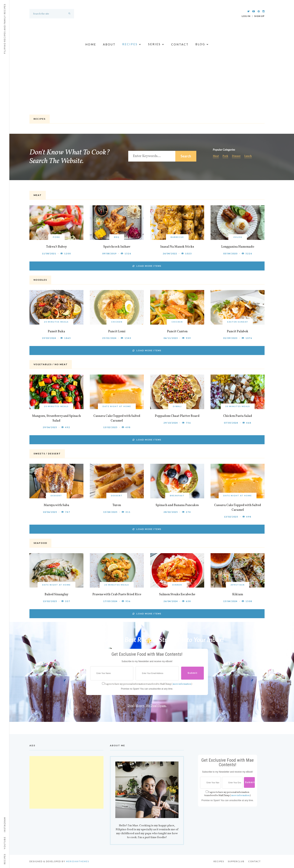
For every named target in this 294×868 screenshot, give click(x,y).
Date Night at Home (117, 406)
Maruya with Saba (56, 505)
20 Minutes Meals (56, 322)
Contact (180, 44)
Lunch (248, 156)
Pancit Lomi (117, 331)
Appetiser (238, 585)
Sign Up (259, 16)
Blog (202, 44)
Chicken (117, 322)
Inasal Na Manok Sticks (177, 247)
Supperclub (236, 861)
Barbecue (177, 237)
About (109, 44)
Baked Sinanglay (56, 594)
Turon (117, 505)
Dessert (56, 496)
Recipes (132, 44)
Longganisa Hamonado (238, 247)
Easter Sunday (238, 322)
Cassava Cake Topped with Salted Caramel (117, 418)
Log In (246, 16)
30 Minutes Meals (238, 406)
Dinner (236, 156)
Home (91, 44)
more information (182, 684)
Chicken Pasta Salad (238, 416)
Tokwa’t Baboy (56, 247)
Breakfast (177, 496)
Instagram (5, 825)
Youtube (5, 843)
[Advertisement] (147, 85)
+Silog (238, 237)
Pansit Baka (56, 331)
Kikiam (238, 594)
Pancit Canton (177, 331)
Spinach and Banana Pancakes (177, 505)
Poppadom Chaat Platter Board (177, 416)
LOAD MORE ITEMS (147, 266)
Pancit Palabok (238, 331)
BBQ (117, 237)
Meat (216, 156)
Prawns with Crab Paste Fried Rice (117, 594)
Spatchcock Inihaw (117, 247)
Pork (225, 156)
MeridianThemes (78, 861)
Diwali (177, 406)
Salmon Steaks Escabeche (177, 594)
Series (156, 44)
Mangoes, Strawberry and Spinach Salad (56, 418)
